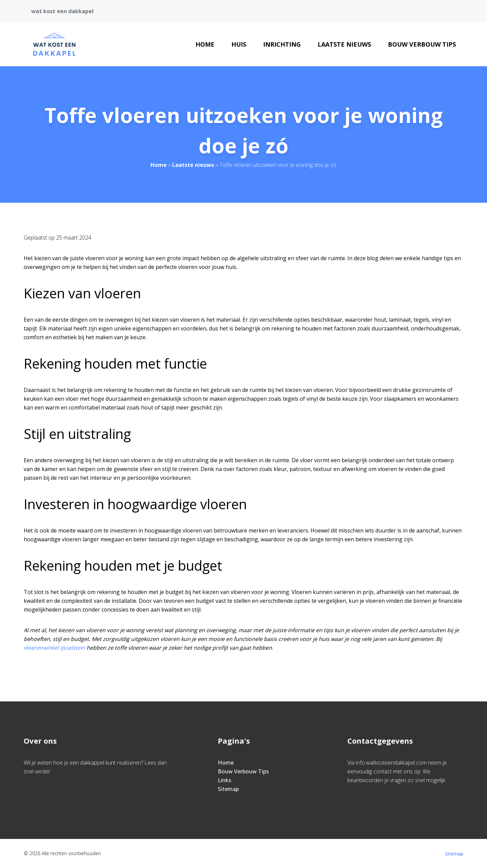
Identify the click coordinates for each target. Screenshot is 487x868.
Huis (239, 44)
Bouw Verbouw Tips (422, 44)
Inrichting (282, 44)
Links (225, 780)
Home (205, 44)
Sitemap (228, 789)
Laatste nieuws (344, 44)
